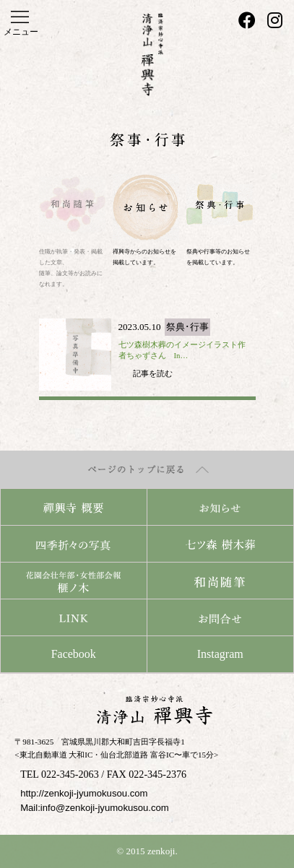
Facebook (74, 654)
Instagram (220, 654)
